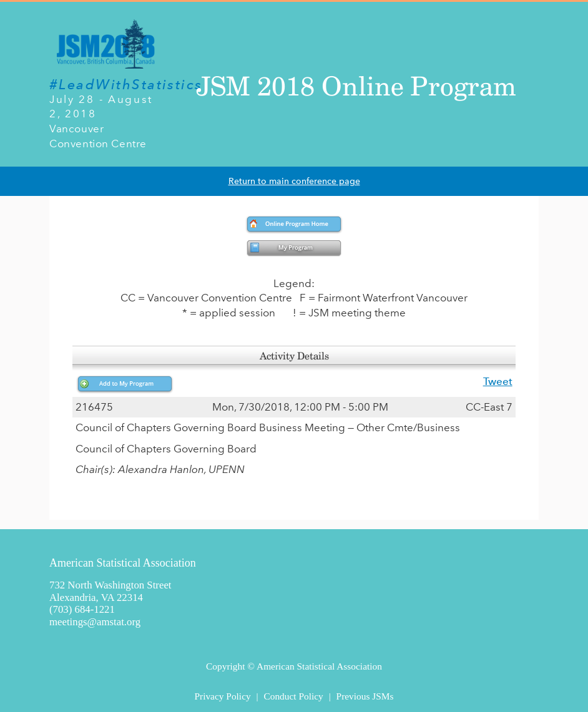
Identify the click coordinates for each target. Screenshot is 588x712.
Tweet (498, 381)
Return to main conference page (294, 181)
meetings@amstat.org (95, 622)
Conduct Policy (293, 696)
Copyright (225, 666)
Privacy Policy (222, 696)
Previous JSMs (365, 696)
